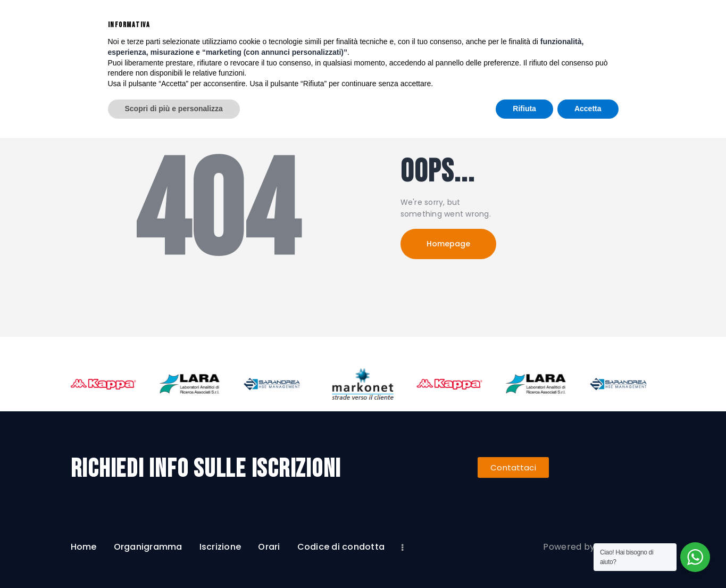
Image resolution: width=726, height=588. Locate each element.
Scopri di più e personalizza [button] (174, 559)
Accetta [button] (588, 559)
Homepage (448, 244)
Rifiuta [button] (524, 559)
